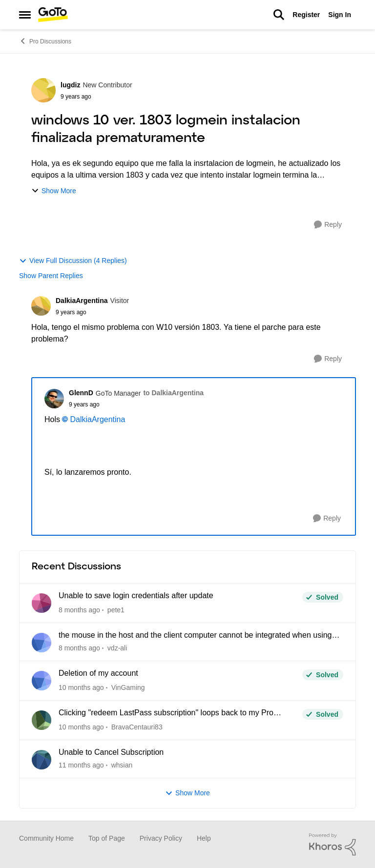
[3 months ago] (81, 688)
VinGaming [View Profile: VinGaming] (128, 687)
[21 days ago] (79, 648)
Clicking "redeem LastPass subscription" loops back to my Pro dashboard (166, 713)
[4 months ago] (81, 765)
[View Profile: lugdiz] (43, 90)
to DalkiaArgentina (173, 393)
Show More (54, 191)
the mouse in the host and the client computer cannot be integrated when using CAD (195, 636)
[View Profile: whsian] (42, 760)
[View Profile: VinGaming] (42, 681)
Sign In (340, 15)
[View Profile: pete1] (42, 603)
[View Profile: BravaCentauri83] (42, 720)
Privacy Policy (161, 838)
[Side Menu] (25, 15)
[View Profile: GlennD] (54, 399)
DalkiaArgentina (97, 419)
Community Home (46, 838)
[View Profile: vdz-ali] (42, 643)
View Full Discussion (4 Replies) (73, 261)
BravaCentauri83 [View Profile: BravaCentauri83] (137, 727)
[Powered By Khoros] (333, 845)
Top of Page (107, 838)
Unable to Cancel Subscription (111, 752)
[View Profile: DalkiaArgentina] (41, 306)
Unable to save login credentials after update (136, 595)
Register (306, 15)
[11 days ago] (79, 610)
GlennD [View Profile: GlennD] (81, 393)
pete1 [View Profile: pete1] (116, 610)
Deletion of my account (98, 673)
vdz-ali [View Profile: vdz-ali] (117, 648)
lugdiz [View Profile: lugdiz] (70, 85)
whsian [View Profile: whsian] (122, 765)
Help (204, 838)
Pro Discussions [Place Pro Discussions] (45, 41)
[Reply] (328, 225)
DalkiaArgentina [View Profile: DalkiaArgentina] (82, 301)
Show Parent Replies (51, 276)
